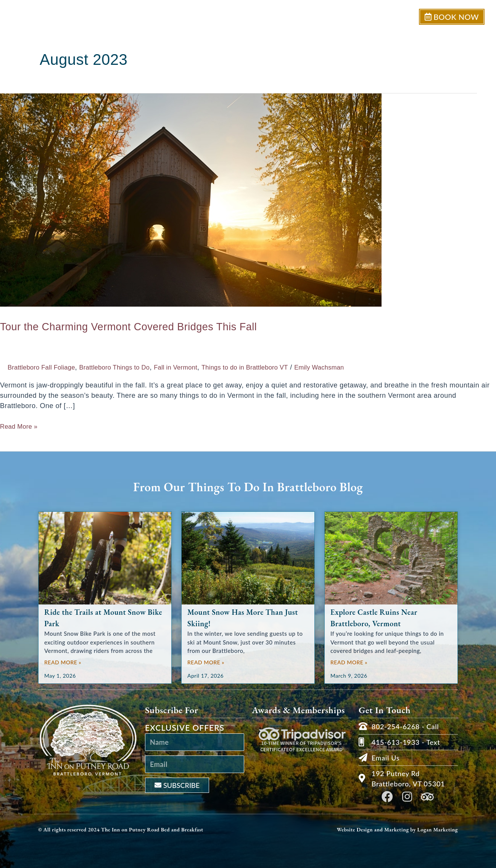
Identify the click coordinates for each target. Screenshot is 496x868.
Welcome (242, 17)
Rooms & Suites (336, 17)
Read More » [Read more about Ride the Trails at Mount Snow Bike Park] (63, 662)
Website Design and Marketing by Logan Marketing (397, 829)
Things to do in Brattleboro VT (272, 367)
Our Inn (284, 17)
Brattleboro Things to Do (127, 367)
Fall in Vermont (195, 367)
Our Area (391, 17)
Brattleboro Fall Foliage (45, 367)
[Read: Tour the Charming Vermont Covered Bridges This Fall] (191, 199)
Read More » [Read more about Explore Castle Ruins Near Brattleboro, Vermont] (349, 662)
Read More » (21, 426)
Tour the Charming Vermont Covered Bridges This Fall (170, 325)
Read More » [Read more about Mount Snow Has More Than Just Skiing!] (206, 662)
